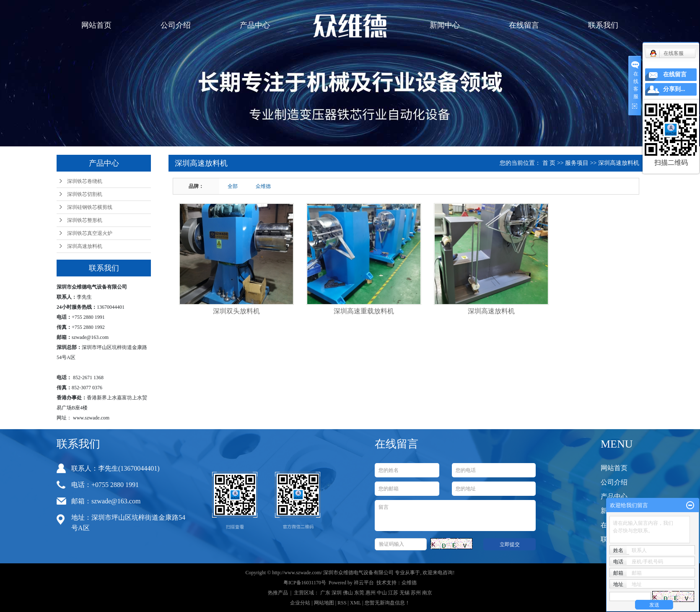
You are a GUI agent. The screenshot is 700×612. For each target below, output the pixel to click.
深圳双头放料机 (236, 311)
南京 (427, 593)
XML (355, 603)
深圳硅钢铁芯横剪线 (90, 207)
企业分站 (300, 603)
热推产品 (278, 593)
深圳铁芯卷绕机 (85, 181)
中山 (382, 593)
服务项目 (577, 163)
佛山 (348, 593)
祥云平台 (364, 583)
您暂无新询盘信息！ (387, 603)
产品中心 (255, 25)
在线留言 (524, 25)
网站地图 (324, 603)
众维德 (263, 186)
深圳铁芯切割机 (85, 194)
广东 (325, 593)
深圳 (337, 593)
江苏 (393, 593)
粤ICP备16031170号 (305, 583)
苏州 (416, 593)
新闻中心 (445, 25)
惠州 (371, 593)
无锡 (404, 593)
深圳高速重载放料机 (364, 311)
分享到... (674, 89)
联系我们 (603, 25)
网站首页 (96, 25)
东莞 (359, 593)
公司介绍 (176, 25)
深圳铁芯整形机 (85, 220)
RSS (342, 603)
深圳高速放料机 (85, 246)
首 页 (549, 163)
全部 (233, 186)
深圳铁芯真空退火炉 (90, 233)
